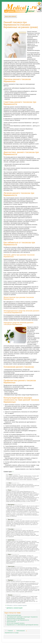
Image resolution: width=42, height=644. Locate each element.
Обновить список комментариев (17, 605)
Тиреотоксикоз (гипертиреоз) (16, 618)
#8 (7, 505)
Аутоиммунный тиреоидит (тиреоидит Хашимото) (22, 617)
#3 (7, 566)
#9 (7, 490)
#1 (7, 595)
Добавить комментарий (15, 608)
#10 (7, 483)
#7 (7, 519)
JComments (38, 610)
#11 (7, 475)
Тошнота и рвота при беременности (18, 620)
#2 (7, 580)
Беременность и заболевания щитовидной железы (23, 625)
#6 (7, 529)
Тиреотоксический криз (14, 615)
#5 (7, 540)
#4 (7, 554)
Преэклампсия (11, 622)
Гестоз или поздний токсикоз (16, 623)
